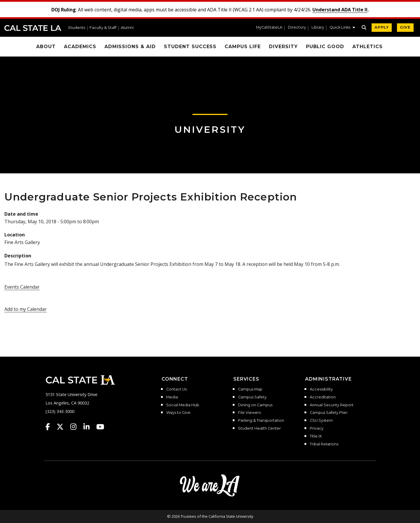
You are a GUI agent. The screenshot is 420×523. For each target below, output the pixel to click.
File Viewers (249, 413)
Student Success (190, 47)
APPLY (382, 27)
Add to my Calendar (26, 309)
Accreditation (323, 397)
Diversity (283, 47)
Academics (80, 47)
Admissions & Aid (130, 47)
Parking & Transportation (261, 421)
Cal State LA (33, 28)
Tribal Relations (324, 444)
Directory (297, 28)
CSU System (321, 421)
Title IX (316, 436)
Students (77, 28)
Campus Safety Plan (329, 413)
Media (172, 397)
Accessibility (321, 389)
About (46, 47)
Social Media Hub (183, 405)
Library (318, 28)
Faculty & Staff (103, 28)
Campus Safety (252, 397)
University (210, 129)
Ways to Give (178, 413)
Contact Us (176, 389)
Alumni (127, 28)
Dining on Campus (255, 405)
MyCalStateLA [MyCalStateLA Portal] (269, 28)
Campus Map (250, 389)
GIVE (405, 27)
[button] (342, 28)
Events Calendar (22, 287)
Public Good (325, 47)
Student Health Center (259, 428)
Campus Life (243, 47)
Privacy (317, 428)
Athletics (367, 47)
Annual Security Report (332, 405)
